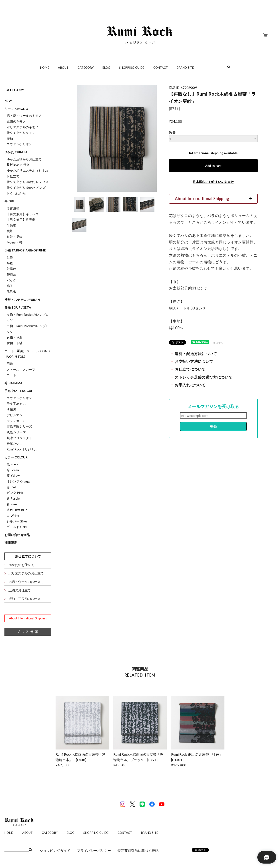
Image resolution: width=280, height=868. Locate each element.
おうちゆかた (16, 193)
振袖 (10, 139)
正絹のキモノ (16, 121)
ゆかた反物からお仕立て (24, 159)
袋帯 (10, 231)
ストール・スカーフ (21, 370)
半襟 (10, 263)
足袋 (10, 257)
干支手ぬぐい (16, 404)
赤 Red (11, 487)
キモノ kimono (16, 109)
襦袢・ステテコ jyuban (22, 300)
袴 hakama (13, 383)
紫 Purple (13, 498)
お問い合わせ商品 (17, 535)
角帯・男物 (15, 237)
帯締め (11, 275)
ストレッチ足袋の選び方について (204, 377)
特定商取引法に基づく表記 (138, 850)
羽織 (10, 364)
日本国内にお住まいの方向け (213, 182)
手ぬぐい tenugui (18, 391)
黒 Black (12, 464)
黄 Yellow (13, 476)
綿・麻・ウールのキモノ (24, 116)
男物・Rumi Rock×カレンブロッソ (28, 329)
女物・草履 (15, 337)
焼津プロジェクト (19, 438)
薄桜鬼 (11, 409)
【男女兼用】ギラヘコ (23, 214)
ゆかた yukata (16, 152)
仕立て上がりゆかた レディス (28, 182)
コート (11, 375)
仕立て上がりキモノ (21, 133)
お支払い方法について (194, 362)
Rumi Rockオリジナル (22, 449)
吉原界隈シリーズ (19, 426)
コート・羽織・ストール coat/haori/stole (27, 354)
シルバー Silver (17, 521)
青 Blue (12, 504)
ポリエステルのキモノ (23, 127)
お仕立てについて (190, 369)
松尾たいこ (15, 444)
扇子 (10, 286)
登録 (213, 426)
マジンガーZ (16, 421)
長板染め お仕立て (20, 165)
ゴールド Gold (17, 527)
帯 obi (9, 201)
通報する (218, 343)
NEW (8, 101)
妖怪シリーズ (16, 432)
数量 (172, 133)
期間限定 (11, 543)
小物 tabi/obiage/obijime (25, 250)
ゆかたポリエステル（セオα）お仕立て (28, 173)
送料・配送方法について (196, 354)
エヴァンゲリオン (19, 144)
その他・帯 (15, 243)
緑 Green (13, 470)
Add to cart (213, 166)
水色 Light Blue (17, 510)
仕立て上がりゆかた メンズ (26, 188)
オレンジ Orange (18, 481)
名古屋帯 (13, 208)
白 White (13, 516)
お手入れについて (190, 385)
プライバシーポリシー (94, 850)
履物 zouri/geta (18, 307)
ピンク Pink (15, 493)
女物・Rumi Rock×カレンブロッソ (28, 317)
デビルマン (15, 415)
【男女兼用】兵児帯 (21, 220)
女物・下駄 (15, 343)
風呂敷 (11, 292)
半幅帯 (11, 225)
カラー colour (16, 457)
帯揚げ (11, 269)
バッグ (11, 280)
